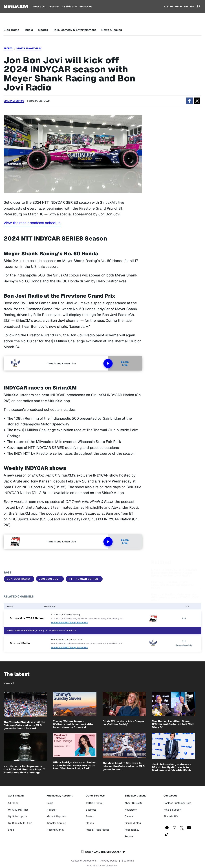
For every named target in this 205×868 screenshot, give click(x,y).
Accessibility (132, 830)
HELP (178, 7)
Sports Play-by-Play (29, 48)
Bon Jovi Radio (18, 579)
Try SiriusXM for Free (20, 823)
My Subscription (17, 816)
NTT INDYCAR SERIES (83, 579)
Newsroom (131, 810)
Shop (11, 830)
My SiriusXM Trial (18, 810)
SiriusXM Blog (133, 823)
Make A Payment (57, 816)
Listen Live (118, 363)
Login (50, 803)
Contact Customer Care (177, 803)
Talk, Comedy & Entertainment (75, 30)
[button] (189, 101)
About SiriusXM (133, 803)
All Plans (13, 803)
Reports (129, 836)
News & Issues (112, 30)
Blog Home (11, 30)
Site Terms (128, 861)
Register (52, 810)
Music (29, 30)
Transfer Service (56, 823)
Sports (43, 30)
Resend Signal (55, 830)
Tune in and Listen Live (61, 363)
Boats (89, 816)
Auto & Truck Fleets (97, 830)
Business (91, 810)
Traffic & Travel (94, 803)
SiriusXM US (171, 816)
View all (9, 683)
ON (186, 7)
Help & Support (172, 810)
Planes (90, 823)
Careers (129, 816)
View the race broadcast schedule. (32, 223)
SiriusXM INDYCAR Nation (27, 618)
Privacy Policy (109, 861)
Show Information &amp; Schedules (69, 623)
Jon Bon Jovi (49, 579)
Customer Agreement (84, 861)
